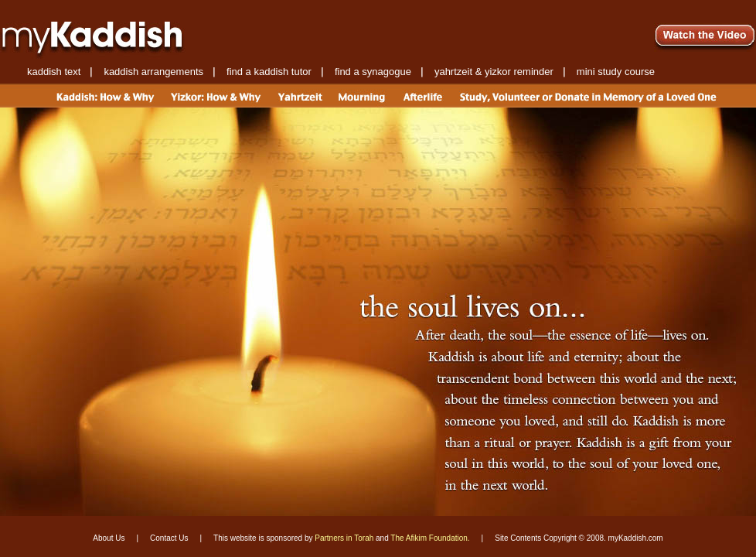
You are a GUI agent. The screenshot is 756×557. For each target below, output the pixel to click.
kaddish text (54, 72)
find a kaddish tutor (269, 72)
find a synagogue (373, 72)
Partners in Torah (344, 538)
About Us (109, 538)
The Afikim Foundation (429, 538)
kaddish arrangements (153, 72)
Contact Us (169, 538)
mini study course (616, 72)
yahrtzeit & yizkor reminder (494, 72)
